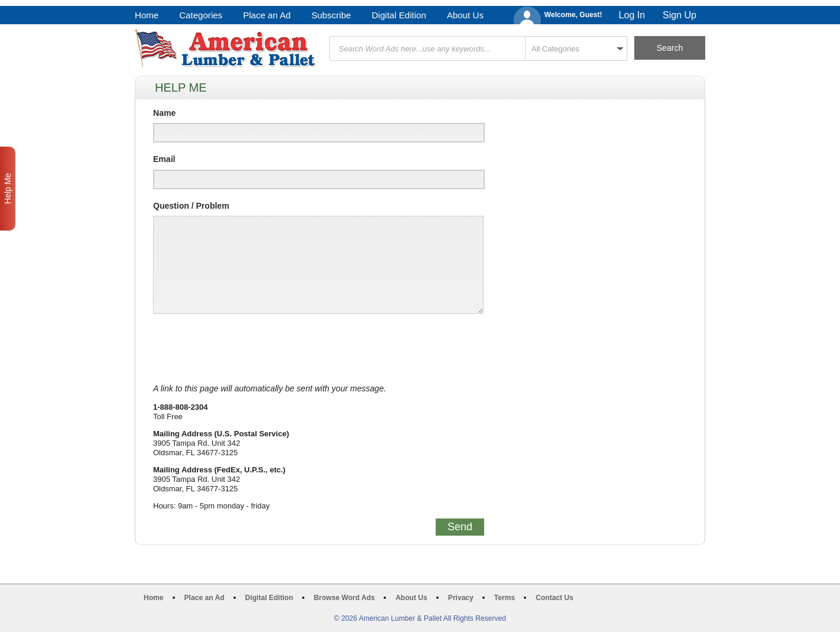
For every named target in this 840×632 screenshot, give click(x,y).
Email (164, 159)
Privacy (461, 598)
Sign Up (680, 15)
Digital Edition (399, 15)
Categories (201, 15)
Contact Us (554, 598)
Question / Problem (191, 206)
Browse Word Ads (344, 598)
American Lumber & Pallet (227, 48)
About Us (465, 15)
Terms (505, 598)
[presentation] (243, 349)
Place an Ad (267, 15)
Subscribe (331, 15)
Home (147, 15)
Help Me (8, 189)
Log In (632, 15)
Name (164, 113)
